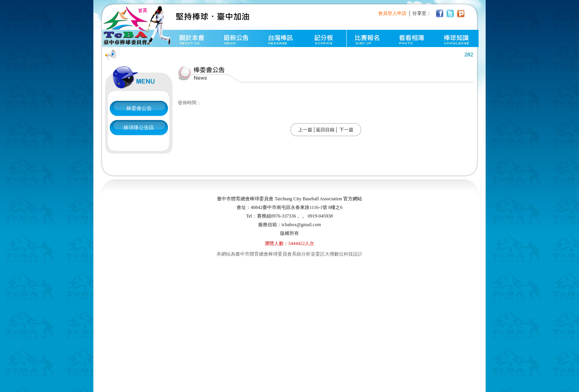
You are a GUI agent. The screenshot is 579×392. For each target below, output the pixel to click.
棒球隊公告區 (139, 128)
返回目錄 (325, 130)
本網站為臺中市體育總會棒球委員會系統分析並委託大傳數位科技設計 (289, 254)
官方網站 (353, 199)
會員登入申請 (392, 13)
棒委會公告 (139, 108)
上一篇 (305, 130)
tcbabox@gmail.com (301, 225)
